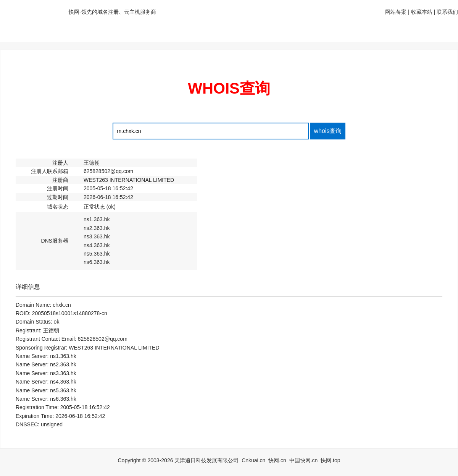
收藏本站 (422, 12)
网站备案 (396, 12)
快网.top (330, 460)
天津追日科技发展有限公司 (206, 460)
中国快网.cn (304, 460)
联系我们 (447, 12)
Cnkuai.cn (253, 460)
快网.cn (277, 460)
